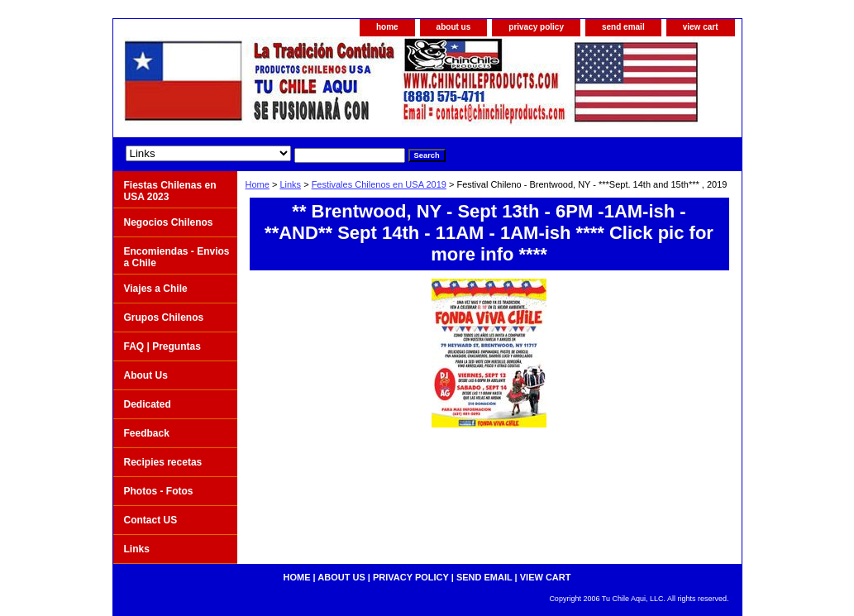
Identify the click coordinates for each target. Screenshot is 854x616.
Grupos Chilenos (164, 318)
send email (623, 27)
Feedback (147, 433)
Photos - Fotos (159, 491)
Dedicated (148, 404)
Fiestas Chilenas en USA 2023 (170, 191)
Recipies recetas (163, 462)
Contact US (151, 520)
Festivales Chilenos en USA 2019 (379, 184)
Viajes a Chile (156, 289)
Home (258, 184)
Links (290, 184)
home (387, 27)
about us (454, 27)
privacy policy (536, 27)
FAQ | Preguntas (162, 346)
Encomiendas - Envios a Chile (177, 257)
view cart (701, 27)
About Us (146, 375)
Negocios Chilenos (169, 222)
